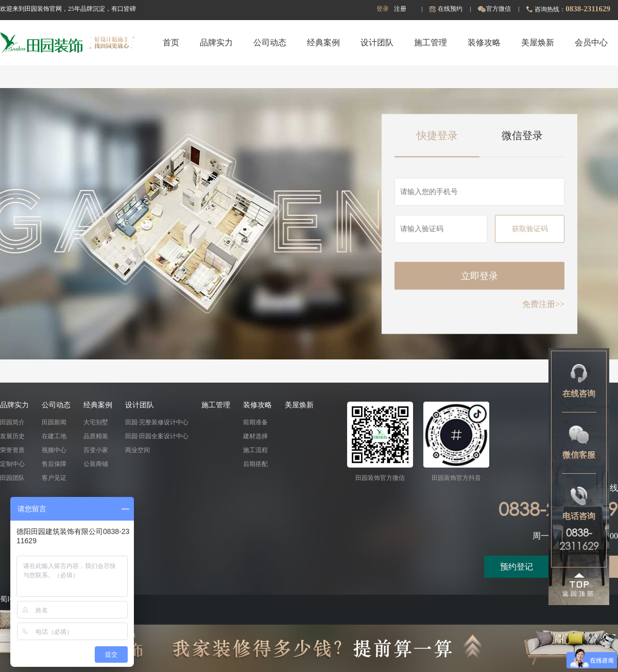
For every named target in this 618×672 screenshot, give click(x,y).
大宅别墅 (96, 422)
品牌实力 (216, 42)
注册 (400, 9)
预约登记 (517, 567)
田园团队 (12, 478)
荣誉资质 (12, 450)
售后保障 (54, 464)
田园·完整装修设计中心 (157, 422)
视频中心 (54, 450)
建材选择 (255, 436)
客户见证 (54, 478)
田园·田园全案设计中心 (157, 436)
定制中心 (12, 464)
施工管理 (431, 42)
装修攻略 (484, 42)
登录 (383, 9)
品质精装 (96, 436)
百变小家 (96, 450)
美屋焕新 (538, 42)
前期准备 (255, 422)
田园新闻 (54, 422)
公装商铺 (96, 464)
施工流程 (255, 450)
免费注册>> (543, 304)
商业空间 (138, 450)
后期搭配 (255, 464)
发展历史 (12, 436)
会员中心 (591, 42)
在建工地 (54, 436)
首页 (171, 42)
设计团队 (377, 42)
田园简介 (12, 422)
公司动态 (270, 42)
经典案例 (323, 42)
